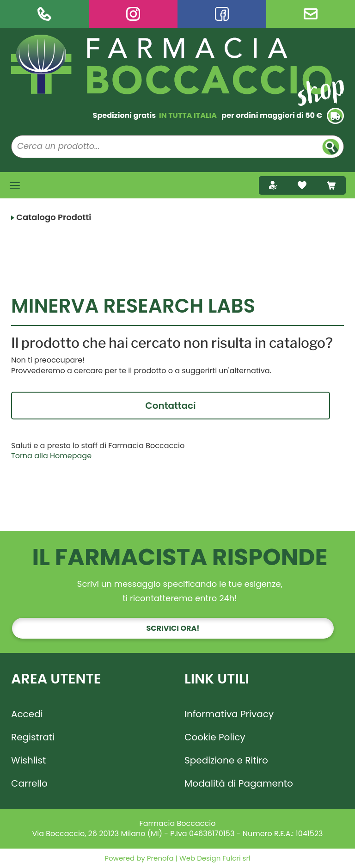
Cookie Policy (215, 737)
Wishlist (28, 760)
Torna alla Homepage (51, 456)
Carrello (29, 783)
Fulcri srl (236, 858)
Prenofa (159, 858)
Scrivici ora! (173, 628)
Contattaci (170, 406)
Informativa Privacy (229, 714)
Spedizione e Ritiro (226, 760)
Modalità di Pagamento (239, 783)
